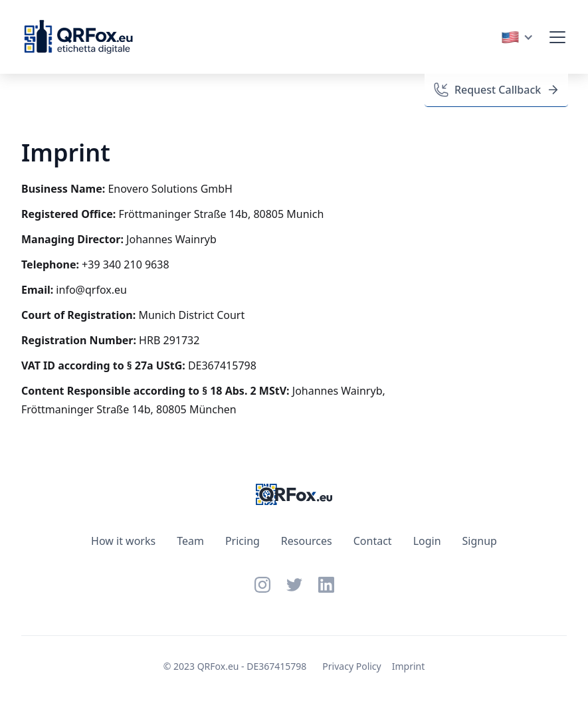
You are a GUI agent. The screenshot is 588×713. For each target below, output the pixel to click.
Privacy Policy (351, 666)
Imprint (409, 666)
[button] (517, 37)
